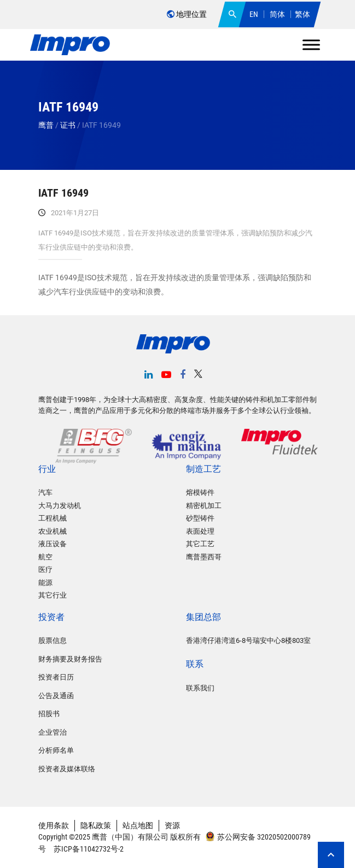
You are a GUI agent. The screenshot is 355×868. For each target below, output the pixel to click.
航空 (45, 557)
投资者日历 (56, 677)
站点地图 (138, 825)
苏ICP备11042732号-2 (88, 849)
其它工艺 (200, 544)
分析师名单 (56, 750)
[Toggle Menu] (311, 45)
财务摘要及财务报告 (70, 659)
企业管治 (53, 732)
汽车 (45, 492)
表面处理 (200, 531)
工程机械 (53, 518)
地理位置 (187, 14)
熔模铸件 (200, 492)
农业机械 (53, 531)
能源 (45, 583)
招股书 (49, 714)
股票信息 (53, 640)
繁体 (302, 14)
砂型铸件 (200, 518)
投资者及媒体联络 (67, 769)
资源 (172, 825)
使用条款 (54, 825)
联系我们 (200, 688)
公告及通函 (56, 696)
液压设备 (53, 544)
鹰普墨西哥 (204, 557)
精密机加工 (204, 506)
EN (254, 14)
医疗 (45, 569)
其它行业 (53, 595)
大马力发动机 (60, 506)
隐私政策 (96, 825)
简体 (277, 14)
